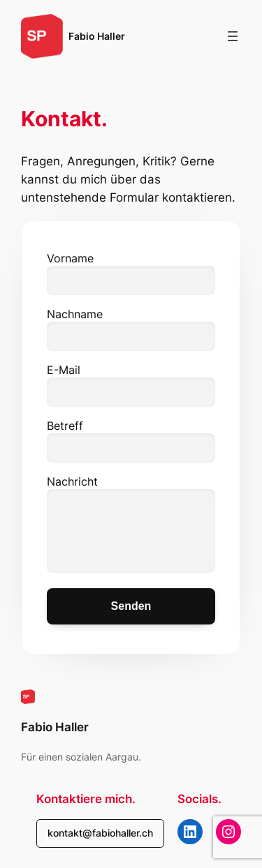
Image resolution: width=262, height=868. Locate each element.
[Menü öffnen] (233, 36)
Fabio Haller (97, 36)
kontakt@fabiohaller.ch (100, 833)
